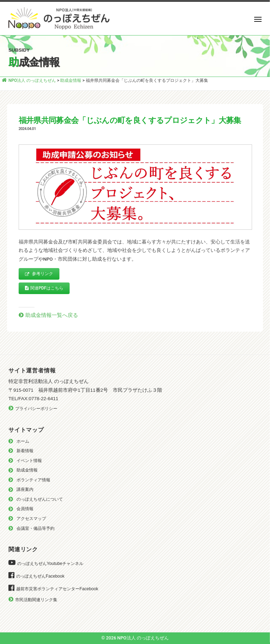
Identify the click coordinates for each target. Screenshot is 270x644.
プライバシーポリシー (36, 409)
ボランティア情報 (33, 480)
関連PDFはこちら (44, 288)
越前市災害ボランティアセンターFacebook (57, 589)
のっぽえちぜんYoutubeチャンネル (50, 564)
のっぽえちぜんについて (40, 499)
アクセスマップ (31, 519)
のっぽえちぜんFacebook (40, 576)
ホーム (23, 441)
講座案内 (25, 489)
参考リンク (39, 274)
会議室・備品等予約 (36, 528)
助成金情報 (27, 470)
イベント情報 (29, 461)
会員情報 (25, 509)
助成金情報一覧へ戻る (52, 315)
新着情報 (25, 451)
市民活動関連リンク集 (36, 600)
